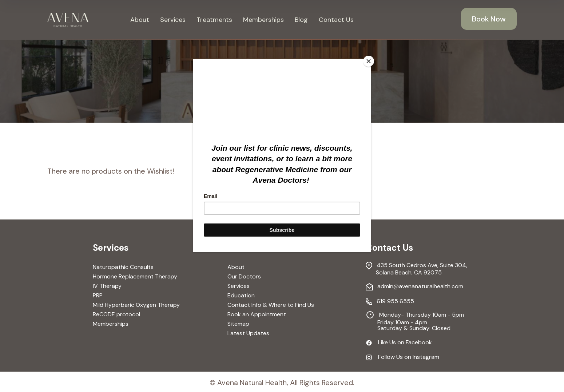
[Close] (369, 61)
